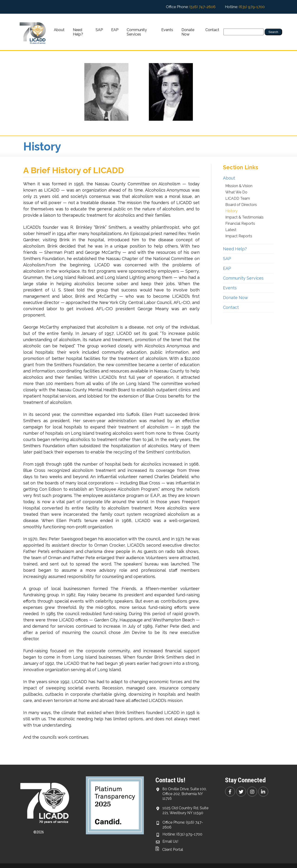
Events (167, 30)
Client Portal (169, 850)
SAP (99, 30)
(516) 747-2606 (202, 7)
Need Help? (78, 32)
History (231, 211)
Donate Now (188, 32)
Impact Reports (239, 236)
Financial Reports (240, 224)
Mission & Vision (239, 186)
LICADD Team (238, 198)
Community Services (137, 32)
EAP (115, 30)
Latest (231, 230)
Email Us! (170, 841)
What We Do (236, 192)
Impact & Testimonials (244, 217)
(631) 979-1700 (252, 7)
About (59, 30)
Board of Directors (241, 205)
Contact (212, 30)
